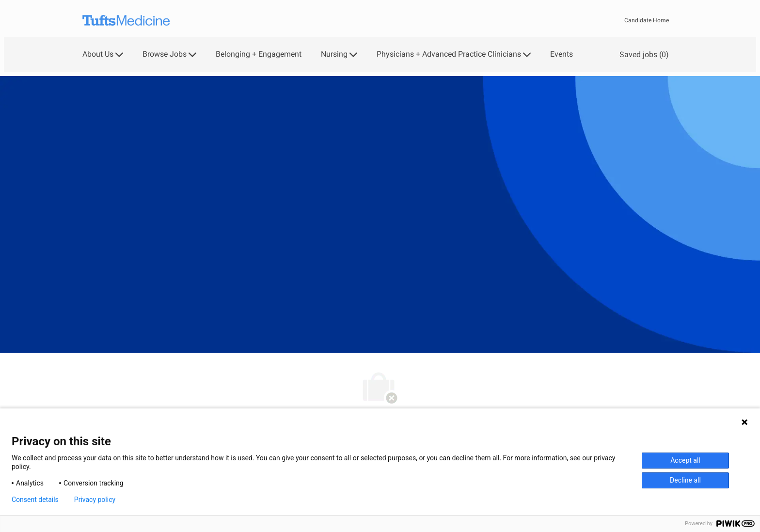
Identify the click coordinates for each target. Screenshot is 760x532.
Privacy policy (95, 500)
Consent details (35, 500)
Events (562, 54)
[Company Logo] (126, 21)
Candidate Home (647, 20)
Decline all (685, 480)
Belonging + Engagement (259, 54)
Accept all (685, 460)
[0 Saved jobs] (642, 55)
